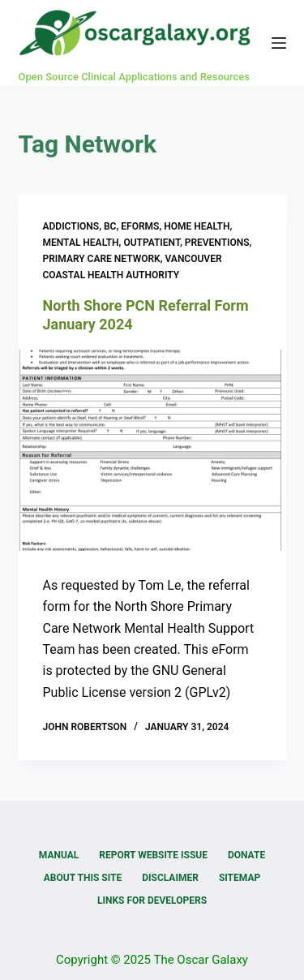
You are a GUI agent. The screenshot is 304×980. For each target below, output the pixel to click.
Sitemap (240, 878)
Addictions (71, 226)
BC (110, 226)
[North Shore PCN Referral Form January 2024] (152, 450)
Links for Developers (152, 900)
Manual (59, 855)
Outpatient (151, 243)
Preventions (217, 243)
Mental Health (81, 243)
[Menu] (279, 43)
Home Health (197, 226)
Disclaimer (170, 878)
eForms (140, 226)
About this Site (83, 878)
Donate (246, 855)
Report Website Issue (153, 855)
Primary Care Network (102, 259)
